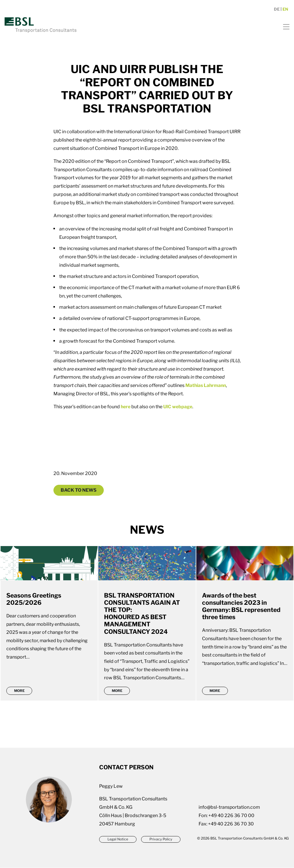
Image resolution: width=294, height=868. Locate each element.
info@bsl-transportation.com (229, 807)
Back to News (79, 490)
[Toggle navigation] (284, 27)
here (126, 407)
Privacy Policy (161, 839)
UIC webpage (178, 407)
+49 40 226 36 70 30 (231, 824)
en (285, 11)
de (277, 11)
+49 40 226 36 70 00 (231, 816)
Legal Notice (118, 839)
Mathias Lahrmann (206, 385)
